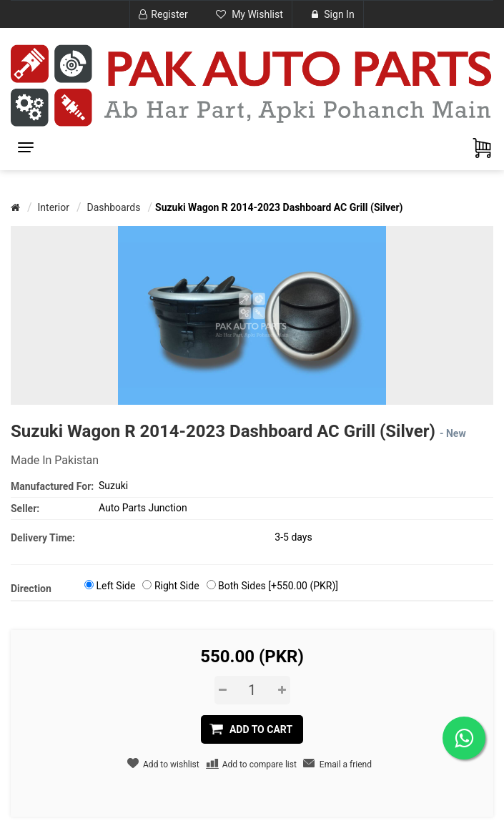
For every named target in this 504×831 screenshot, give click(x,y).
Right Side (177, 586)
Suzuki (113, 486)
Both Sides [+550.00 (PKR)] (278, 586)
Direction (31, 589)
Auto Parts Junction (143, 508)
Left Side (115, 586)
